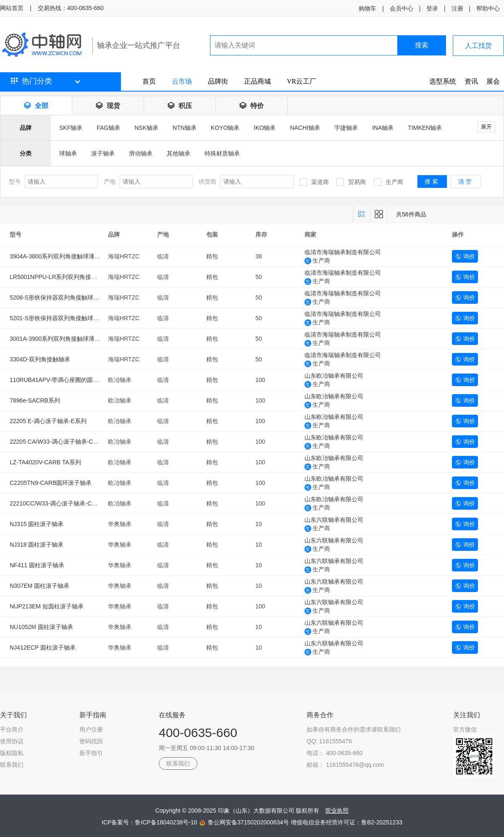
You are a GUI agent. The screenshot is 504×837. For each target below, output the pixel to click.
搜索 (422, 45)
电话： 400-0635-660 (335, 753)
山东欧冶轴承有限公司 (334, 376)
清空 (466, 182)
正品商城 (257, 81)
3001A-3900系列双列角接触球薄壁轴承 (61, 339)
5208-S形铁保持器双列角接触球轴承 (57, 297)
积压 (180, 106)
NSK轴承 (146, 128)
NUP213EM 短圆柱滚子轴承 (47, 606)
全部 (36, 106)
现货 (108, 106)
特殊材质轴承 (222, 153)
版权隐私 (12, 753)
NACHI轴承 (305, 128)
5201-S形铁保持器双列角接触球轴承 (57, 318)
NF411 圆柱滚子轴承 (37, 565)
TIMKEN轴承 (425, 128)
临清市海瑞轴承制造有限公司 (343, 252)
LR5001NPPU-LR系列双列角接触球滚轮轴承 (68, 277)
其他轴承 (178, 153)
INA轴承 (383, 128)
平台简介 (12, 729)
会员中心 (402, 8)
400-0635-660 (198, 733)
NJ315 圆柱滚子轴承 (37, 524)
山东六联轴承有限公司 (334, 520)
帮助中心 (488, 8)
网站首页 (12, 8)
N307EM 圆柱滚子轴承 (39, 586)
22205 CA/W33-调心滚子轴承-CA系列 (59, 442)
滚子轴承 (103, 153)
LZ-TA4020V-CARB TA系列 (45, 462)
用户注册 (91, 729)
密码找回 (91, 741)
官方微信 (465, 729)
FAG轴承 (108, 128)
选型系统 (443, 81)
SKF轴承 (71, 128)
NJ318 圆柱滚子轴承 (37, 545)
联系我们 (12, 765)
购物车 (367, 8)
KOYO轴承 (225, 128)
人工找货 (478, 46)
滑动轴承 (141, 153)
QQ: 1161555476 (329, 741)
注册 (457, 8)
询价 (465, 256)
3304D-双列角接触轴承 (40, 359)
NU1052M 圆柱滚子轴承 (41, 627)
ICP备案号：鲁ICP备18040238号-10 (150, 822)
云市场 (182, 81)
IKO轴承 (265, 128)
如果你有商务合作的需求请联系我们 (354, 729)
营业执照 (337, 811)
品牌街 (218, 81)
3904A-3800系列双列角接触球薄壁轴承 (61, 256)
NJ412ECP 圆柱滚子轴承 (43, 647)
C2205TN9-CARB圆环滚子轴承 (51, 483)
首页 (149, 81)
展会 (493, 81)
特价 (252, 106)
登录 (432, 8)
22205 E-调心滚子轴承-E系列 (48, 421)
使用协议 (12, 741)
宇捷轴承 (346, 128)
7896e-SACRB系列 (35, 400)
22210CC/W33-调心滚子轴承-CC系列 (59, 503)
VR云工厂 (302, 81)
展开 (486, 127)
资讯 (471, 81)
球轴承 (68, 153)
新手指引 (91, 753)
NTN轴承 (185, 128)
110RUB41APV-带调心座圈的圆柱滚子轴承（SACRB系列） (88, 380)
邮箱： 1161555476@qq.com (345, 765)
